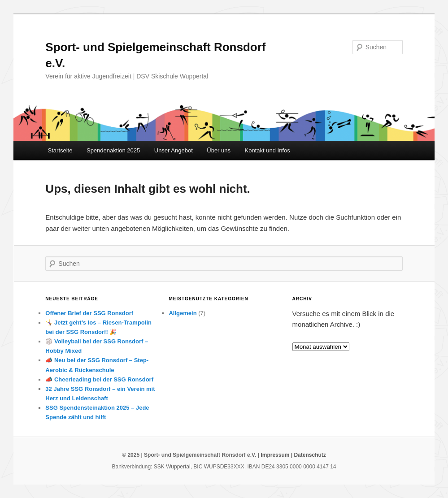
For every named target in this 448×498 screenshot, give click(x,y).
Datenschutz (310, 455)
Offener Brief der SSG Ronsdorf (89, 313)
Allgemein (183, 313)
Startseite (60, 150)
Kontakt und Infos (267, 150)
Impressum (275, 455)
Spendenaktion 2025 (113, 150)
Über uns (219, 150)
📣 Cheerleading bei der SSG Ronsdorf (99, 379)
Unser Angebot (174, 150)
